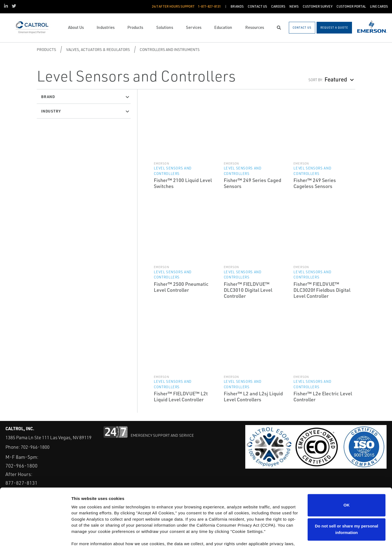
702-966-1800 (35, 447)
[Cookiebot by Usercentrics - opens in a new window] (35, 535)
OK (347, 476)
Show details (84, 535)
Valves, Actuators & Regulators (98, 49)
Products (46, 49)
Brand (48, 96)
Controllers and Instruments (170, 49)
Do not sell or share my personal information (347, 500)
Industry (51, 111)
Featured (336, 79)
